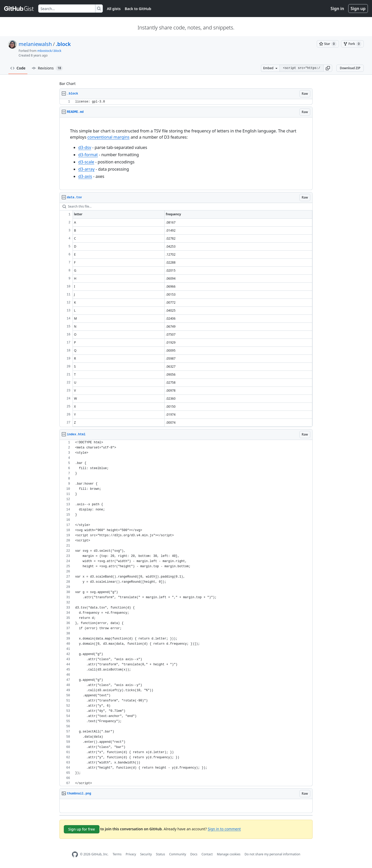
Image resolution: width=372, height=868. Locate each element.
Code (18, 68)
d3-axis (85, 176)
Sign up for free (82, 829)
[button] (328, 68)
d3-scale (86, 162)
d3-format (88, 155)
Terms (117, 854)
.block (63, 44)
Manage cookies (228, 854)
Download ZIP (350, 68)
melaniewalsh (35, 44)
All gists (114, 9)
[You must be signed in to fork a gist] (352, 44)
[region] (186, 102)
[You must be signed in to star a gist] (328, 44)
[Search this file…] (186, 207)
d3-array (86, 169)
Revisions (47, 68)
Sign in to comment (224, 829)
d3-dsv (85, 147)
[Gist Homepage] (19, 9)
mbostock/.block (49, 51)
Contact (207, 854)
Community (178, 854)
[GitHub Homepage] (75, 854)
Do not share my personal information (273, 854)
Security (146, 854)
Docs (194, 854)
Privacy (131, 854)
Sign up (358, 9)
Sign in (337, 9)
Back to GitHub (138, 9)
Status (161, 854)
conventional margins (108, 137)
